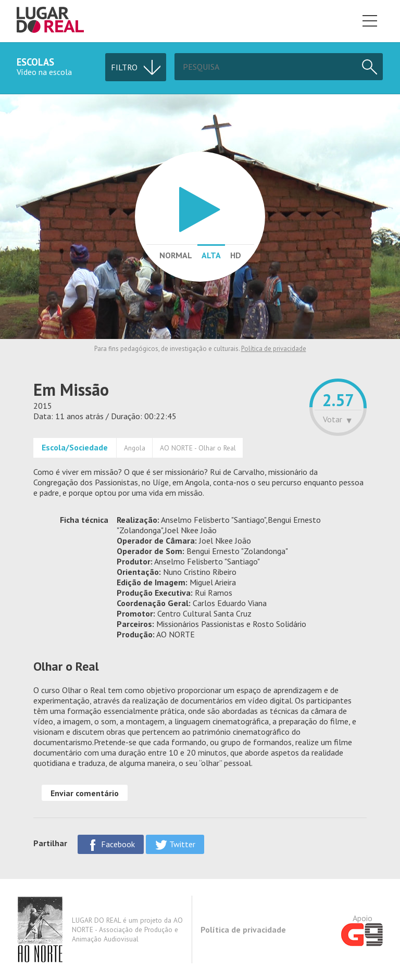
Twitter (175, 845)
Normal (176, 255)
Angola (135, 448)
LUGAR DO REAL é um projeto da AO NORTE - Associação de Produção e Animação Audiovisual (100, 929)
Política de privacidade (274, 349)
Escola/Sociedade (75, 447)
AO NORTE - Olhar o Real (198, 448)
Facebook (111, 845)
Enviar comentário (85, 793)
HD (236, 255)
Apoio (362, 929)
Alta (211, 255)
